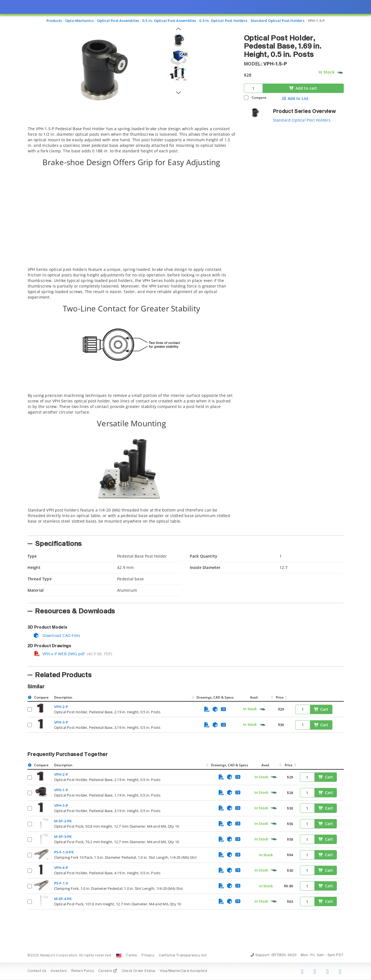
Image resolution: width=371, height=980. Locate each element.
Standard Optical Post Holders (302, 120)
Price (280, 697)
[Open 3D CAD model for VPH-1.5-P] (178, 58)
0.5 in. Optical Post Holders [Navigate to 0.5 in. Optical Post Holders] (223, 21)
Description (63, 697)
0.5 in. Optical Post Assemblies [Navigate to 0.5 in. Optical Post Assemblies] (169, 21)
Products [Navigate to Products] (54, 21)
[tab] (132, 329)
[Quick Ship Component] (340, 73)
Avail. (255, 697)
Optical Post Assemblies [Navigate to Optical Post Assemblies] (118, 21)
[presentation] (185, 490)
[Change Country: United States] (119, 956)
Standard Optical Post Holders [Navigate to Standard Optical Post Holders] (277, 21)
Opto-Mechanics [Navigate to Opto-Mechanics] (79, 21)
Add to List (295, 99)
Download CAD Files (57, 635)
